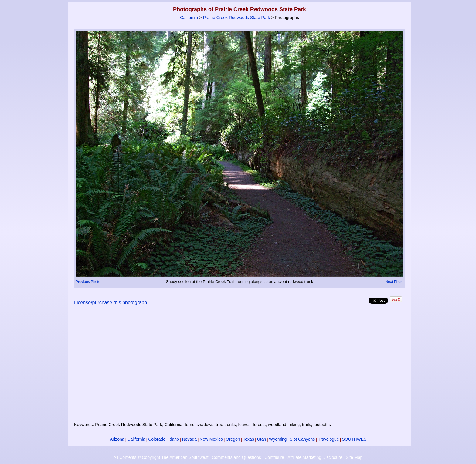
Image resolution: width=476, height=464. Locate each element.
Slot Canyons (302, 439)
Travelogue (328, 439)
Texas (248, 439)
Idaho (174, 439)
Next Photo (394, 282)
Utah (262, 439)
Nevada (189, 439)
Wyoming (278, 439)
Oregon (233, 439)
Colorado (157, 439)
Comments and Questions (236, 457)
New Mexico (211, 439)
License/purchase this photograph (110, 303)
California (189, 18)
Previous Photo (88, 282)
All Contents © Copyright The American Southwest (161, 457)
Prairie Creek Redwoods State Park (236, 18)
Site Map (354, 457)
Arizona (117, 439)
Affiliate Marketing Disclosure (315, 457)
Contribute (274, 457)
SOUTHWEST (356, 439)
